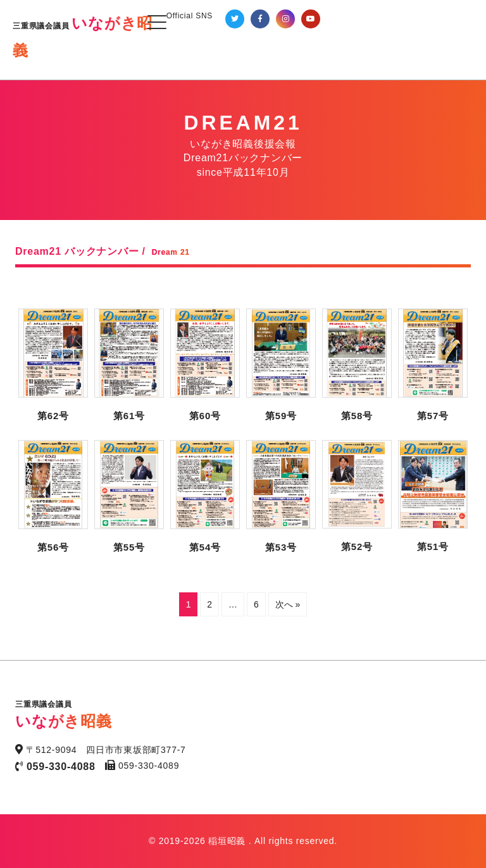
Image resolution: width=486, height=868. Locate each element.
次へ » (288, 604)
